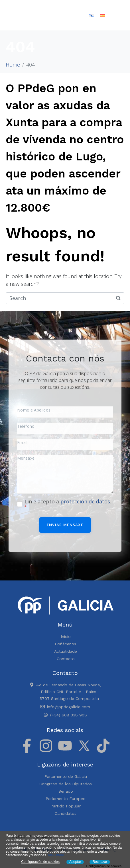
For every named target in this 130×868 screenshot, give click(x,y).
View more (56, 855)
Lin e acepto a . (68, 504)
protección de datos (85, 501)
